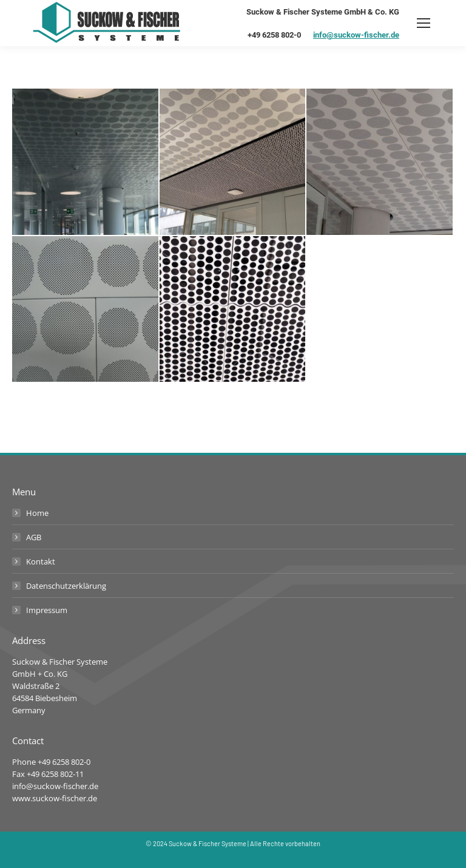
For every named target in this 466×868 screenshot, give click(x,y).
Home (37, 513)
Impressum (47, 610)
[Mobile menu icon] (424, 23)
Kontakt (41, 561)
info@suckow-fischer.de (356, 35)
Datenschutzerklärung (66, 586)
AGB (34, 537)
